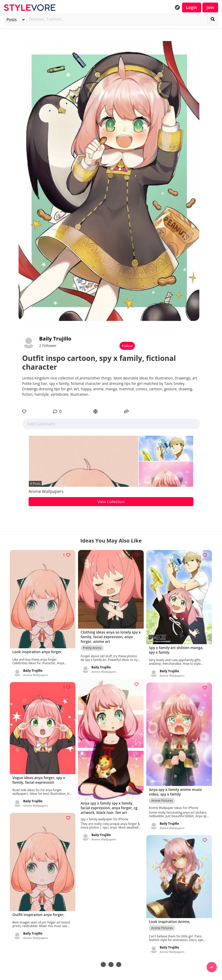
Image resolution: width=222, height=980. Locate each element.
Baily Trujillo (55, 339)
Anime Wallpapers (46, 491)
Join (210, 7)
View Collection (111, 501)
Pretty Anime (92, 646)
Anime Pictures (162, 798)
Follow (127, 346)
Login (192, 7)
